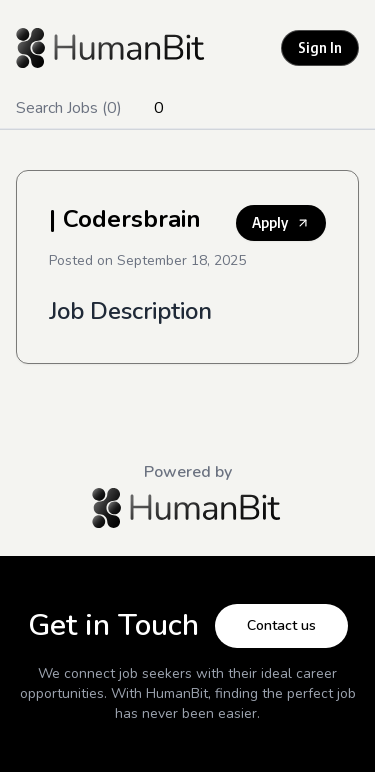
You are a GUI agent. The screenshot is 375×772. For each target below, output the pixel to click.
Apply (281, 222)
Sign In (320, 47)
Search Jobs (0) (69, 108)
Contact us (281, 625)
